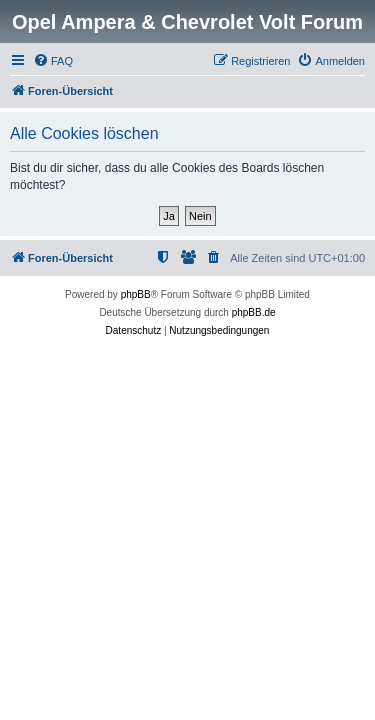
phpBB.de (254, 312)
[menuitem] (53, 61)
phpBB (136, 294)
